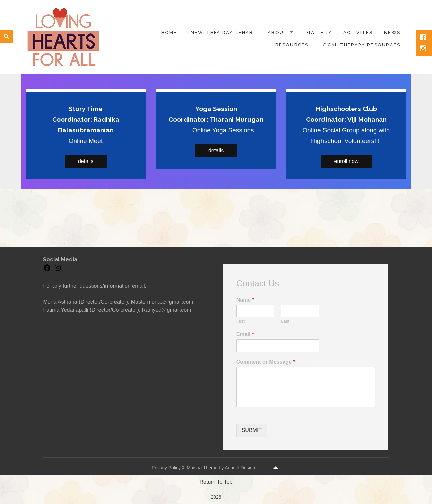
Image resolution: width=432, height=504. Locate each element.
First (241, 321)
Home (169, 33)
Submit (252, 430)
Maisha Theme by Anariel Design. (222, 468)
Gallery (319, 33)
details (86, 161)
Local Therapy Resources (360, 45)
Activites (358, 33)
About (278, 33)
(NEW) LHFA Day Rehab (221, 33)
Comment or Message (266, 362)
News (392, 33)
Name (245, 300)
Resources (292, 45)
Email (245, 334)
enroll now (346, 161)
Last (285, 321)
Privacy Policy (166, 468)
